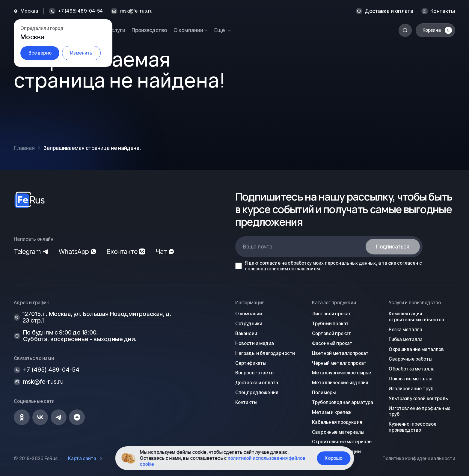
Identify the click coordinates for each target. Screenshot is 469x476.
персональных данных (350, 263)
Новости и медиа (255, 343)
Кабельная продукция (337, 422)
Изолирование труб (411, 389)
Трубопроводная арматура (343, 402)
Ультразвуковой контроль (418, 399)
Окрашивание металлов (416, 349)
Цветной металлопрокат (340, 353)
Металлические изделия (340, 383)
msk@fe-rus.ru (137, 11)
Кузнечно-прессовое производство (413, 427)
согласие (270, 263)
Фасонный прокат (332, 343)
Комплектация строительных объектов (416, 317)
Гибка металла (406, 339)
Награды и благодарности (265, 353)
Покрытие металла (410, 379)
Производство (149, 30)
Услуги (117, 30)
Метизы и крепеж (332, 412)
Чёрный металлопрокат (339, 363)
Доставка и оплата (389, 11)
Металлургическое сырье (341, 373)
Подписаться (393, 247)
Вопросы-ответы (255, 373)
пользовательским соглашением (282, 269)
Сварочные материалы (338, 432)
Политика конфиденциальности (419, 458)
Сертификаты (251, 363)
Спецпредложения (257, 393)
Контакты (443, 11)
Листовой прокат (331, 314)
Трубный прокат (330, 324)
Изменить (81, 53)
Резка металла (405, 330)
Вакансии (246, 333)
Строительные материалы (342, 442)
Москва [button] (29, 11)
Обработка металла (412, 369)
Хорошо (334, 458)
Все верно (40, 53)
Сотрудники (249, 324)
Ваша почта (258, 247)
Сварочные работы (410, 359)
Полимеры (324, 393)
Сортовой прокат (331, 333)
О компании (249, 314)
